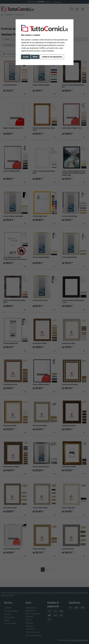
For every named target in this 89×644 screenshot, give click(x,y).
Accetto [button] (26, 57)
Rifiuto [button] (35, 57)
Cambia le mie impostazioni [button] (52, 57)
